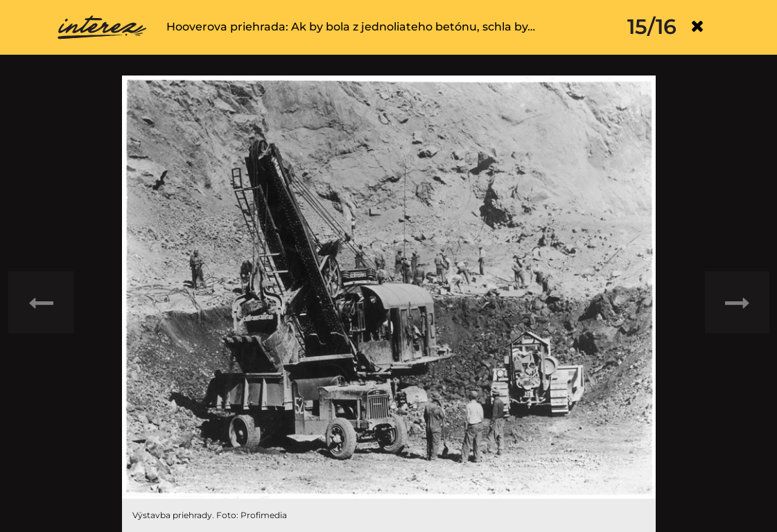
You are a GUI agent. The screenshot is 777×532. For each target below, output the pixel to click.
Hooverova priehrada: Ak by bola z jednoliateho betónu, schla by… (351, 27)
